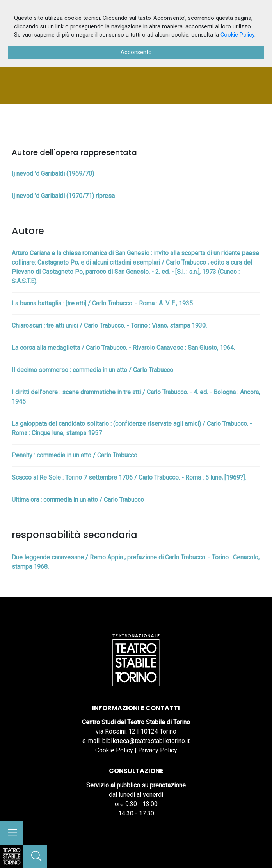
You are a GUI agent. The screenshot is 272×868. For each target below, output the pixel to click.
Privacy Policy (158, 750)
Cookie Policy (114, 750)
